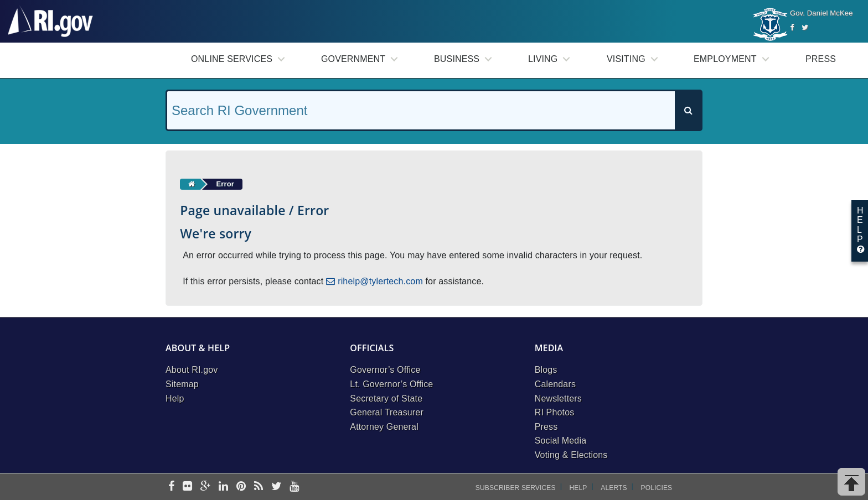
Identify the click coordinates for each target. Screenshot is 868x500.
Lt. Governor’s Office (391, 384)
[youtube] (294, 487)
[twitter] (277, 487)
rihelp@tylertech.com (380, 281)
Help (175, 399)
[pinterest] (241, 487)
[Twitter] (805, 27)
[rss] (259, 487)
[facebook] (171, 487)
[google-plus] (206, 487)
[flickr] (187, 487)
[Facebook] (792, 27)
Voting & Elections (571, 455)
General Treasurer (387, 412)
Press (821, 59)
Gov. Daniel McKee (821, 13)
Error (225, 184)
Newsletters (558, 399)
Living (543, 59)
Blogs (546, 370)
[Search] (688, 110)
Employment (725, 59)
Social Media (561, 441)
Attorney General (384, 427)
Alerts (614, 488)
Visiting (626, 59)
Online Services (232, 59)
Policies (657, 488)
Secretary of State (386, 399)
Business (457, 59)
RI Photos (555, 412)
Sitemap (182, 384)
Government (353, 59)
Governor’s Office (385, 370)
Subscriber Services (516, 488)
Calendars (555, 384)
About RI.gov (192, 370)
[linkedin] (223, 487)
